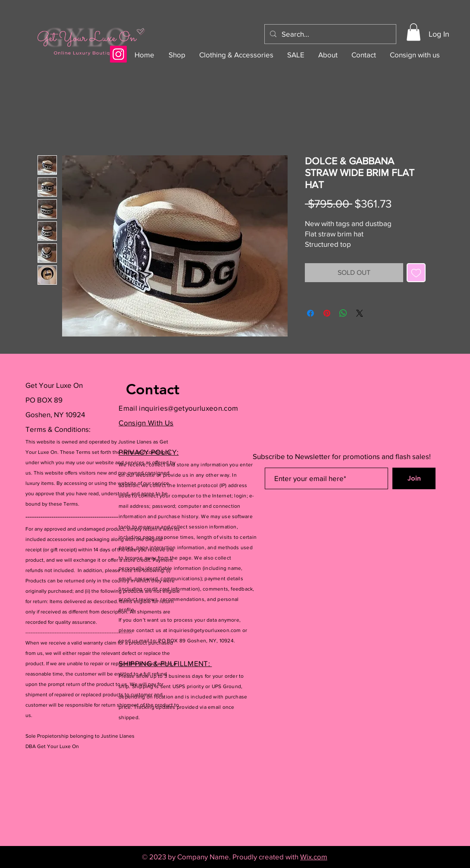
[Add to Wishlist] (416, 273)
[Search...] (330, 34)
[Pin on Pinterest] (327, 313)
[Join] (414, 478)
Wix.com (314, 857)
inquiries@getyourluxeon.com (188, 408)
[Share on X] (360, 313)
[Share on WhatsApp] (343, 313)
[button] (414, 32)
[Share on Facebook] (310, 313)
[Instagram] (118, 54)
